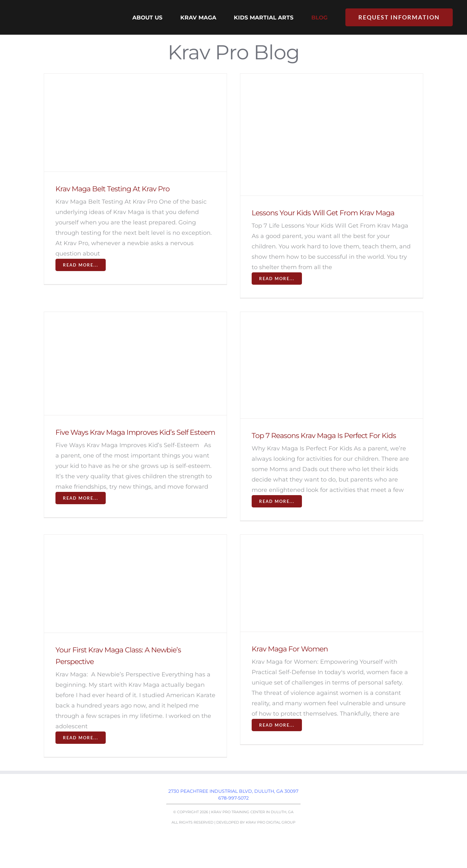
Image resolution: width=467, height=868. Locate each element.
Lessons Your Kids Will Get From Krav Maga (323, 213)
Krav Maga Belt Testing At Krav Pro (113, 189)
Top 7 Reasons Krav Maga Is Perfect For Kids (324, 436)
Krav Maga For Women (290, 649)
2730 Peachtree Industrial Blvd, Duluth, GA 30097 (233, 791)
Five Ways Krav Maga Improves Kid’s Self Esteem (135, 432)
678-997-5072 (233, 798)
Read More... (81, 265)
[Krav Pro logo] (53, 9)
